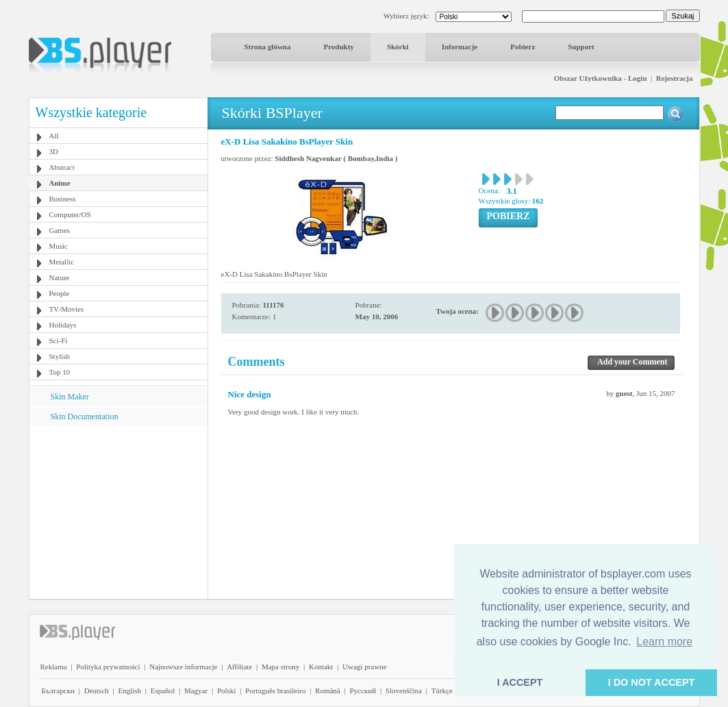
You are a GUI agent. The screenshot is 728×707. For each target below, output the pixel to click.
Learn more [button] (664, 642)
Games (60, 230)
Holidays (63, 325)
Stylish (60, 356)
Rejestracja (675, 78)
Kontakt (321, 667)
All (54, 136)
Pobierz (523, 47)
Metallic (62, 262)
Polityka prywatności (108, 667)
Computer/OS (70, 214)
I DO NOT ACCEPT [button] (652, 682)
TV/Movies (67, 309)
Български (59, 691)
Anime (60, 183)
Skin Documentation (85, 417)
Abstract (62, 167)
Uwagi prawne (364, 667)
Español (163, 691)
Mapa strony (280, 667)
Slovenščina (404, 691)
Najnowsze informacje (183, 667)
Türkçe (442, 691)
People (60, 293)
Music (59, 246)
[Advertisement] (118, 512)
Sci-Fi (59, 340)
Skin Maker (70, 397)
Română (328, 691)
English (129, 691)
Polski (227, 691)
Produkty (338, 47)
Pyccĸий (363, 691)
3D (54, 151)
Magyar (196, 691)
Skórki (398, 47)
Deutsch (97, 691)
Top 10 (60, 372)
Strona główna (268, 47)
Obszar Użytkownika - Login (601, 78)
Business (63, 199)
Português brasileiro (275, 691)
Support (581, 47)
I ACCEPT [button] (520, 682)
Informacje (460, 47)
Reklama (54, 667)
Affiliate (239, 667)
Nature (60, 277)
